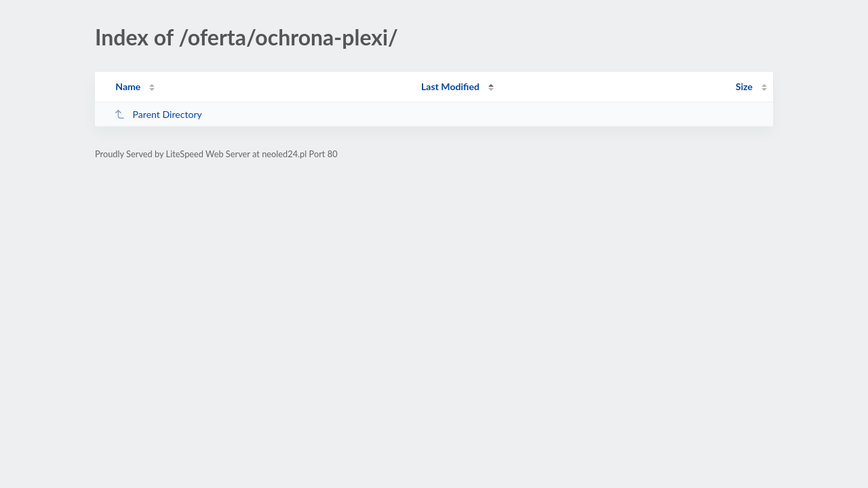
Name (128, 86)
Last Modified (450, 86)
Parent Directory (158, 114)
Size (744, 86)
